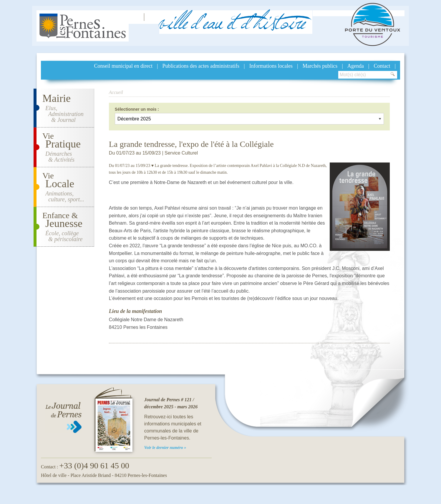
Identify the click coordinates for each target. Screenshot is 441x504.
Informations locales (271, 66)
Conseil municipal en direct (123, 66)
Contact (382, 66)
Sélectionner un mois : (137, 109)
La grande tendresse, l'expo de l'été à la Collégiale (191, 144)
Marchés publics (320, 66)
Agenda (356, 66)
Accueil (116, 92)
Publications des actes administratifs (201, 66)
